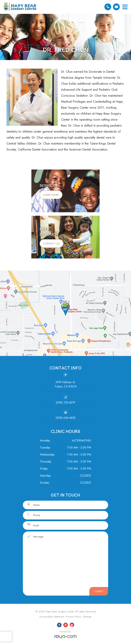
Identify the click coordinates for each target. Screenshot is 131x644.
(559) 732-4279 (65, 403)
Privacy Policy (73, 617)
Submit (99, 591)
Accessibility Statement (52, 617)
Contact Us (51, 244)
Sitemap (87, 617)
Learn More (51, 195)
